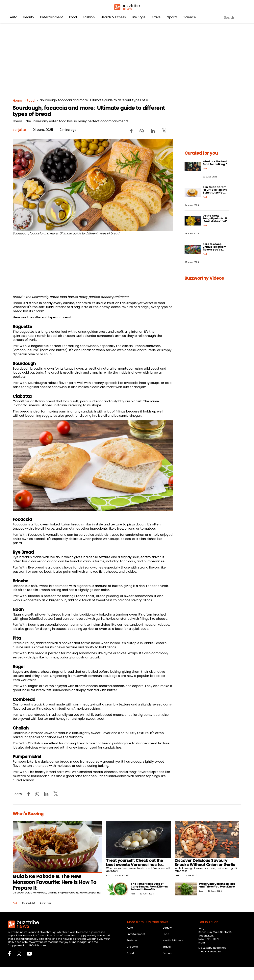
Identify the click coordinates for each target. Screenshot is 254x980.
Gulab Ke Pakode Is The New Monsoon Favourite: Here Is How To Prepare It (54, 882)
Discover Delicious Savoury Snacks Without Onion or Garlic (205, 863)
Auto (14, 17)
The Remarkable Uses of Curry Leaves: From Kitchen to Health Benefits (149, 887)
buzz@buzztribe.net (213, 948)
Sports (172, 17)
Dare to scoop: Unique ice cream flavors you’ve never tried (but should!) (214, 250)
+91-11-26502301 (211, 952)
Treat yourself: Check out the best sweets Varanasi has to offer (135, 865)
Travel (156, 17)
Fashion (89, 17)
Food (73, 17)
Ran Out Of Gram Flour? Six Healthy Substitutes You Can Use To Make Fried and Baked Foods (215, 194)
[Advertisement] (127, 60)
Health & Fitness (113, 17)
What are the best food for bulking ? (215, 163)
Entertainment (52, 17)
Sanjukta (19, 130)
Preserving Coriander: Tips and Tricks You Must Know (217, 885)
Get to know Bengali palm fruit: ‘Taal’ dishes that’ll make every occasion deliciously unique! (216, 223)
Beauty (29, 17)
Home (17, 101)
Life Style (139, 17)
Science (190, 17)
